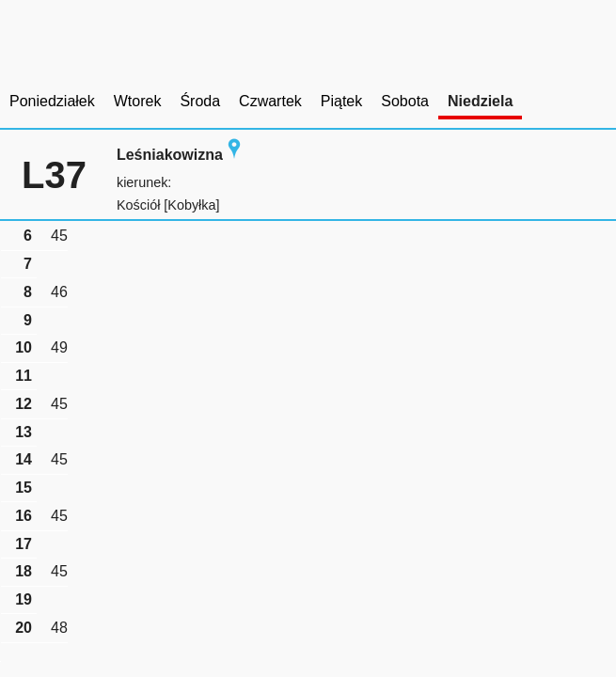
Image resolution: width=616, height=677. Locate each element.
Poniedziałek (52, 101)
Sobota (405, 101)
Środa (200, 101)
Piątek (341, 101)
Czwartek (270, 101)
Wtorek (138, 101)
